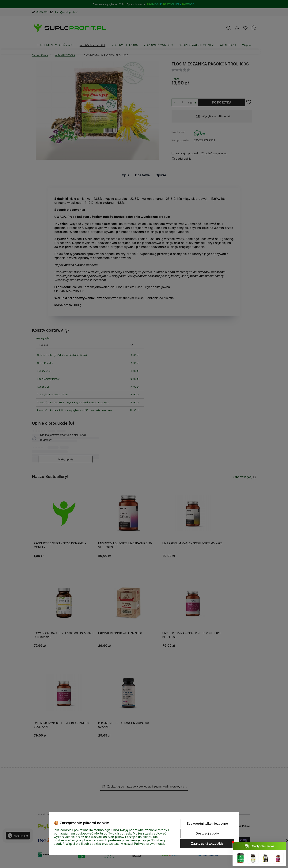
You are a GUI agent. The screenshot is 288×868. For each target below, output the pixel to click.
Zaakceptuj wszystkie (207, 843)
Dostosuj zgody (207, 833)
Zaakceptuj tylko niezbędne (207, 823)
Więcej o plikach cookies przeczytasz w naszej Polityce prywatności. (115, 844)
